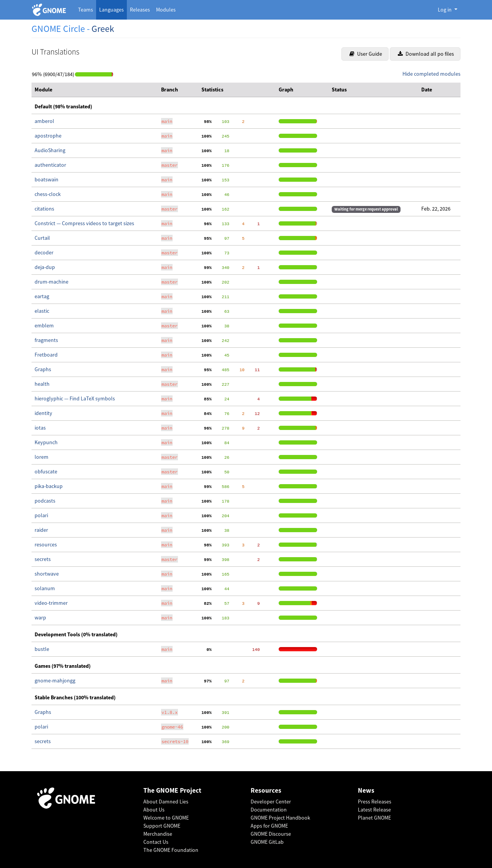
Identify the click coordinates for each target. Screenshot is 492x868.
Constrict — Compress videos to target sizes (84, 223)
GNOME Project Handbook (280, 818)
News (366, 791)
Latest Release (374, 810)
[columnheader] (95, 90)
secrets (43, 559)
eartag (42, 296)
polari (41, 515)
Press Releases (375, 802)
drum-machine (52, 282)
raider (41, 530)
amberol (44, 121)
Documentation (269, 810)
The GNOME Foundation (171, 850)
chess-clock (48, 194)
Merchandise (158, 834)
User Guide (366, 54)
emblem (44, 325)
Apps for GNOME (269, 826)
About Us (154, 810)
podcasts (45, 501)
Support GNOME (162, 826)
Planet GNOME (374, 818)
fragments (46, 340)
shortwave (47, 574)
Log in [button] (445, 10)
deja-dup (45, 267)
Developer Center (271, 802)
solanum (45, 588)
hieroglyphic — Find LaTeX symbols (75, 398)
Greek (103, 29)
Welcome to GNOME (166, 818)
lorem (42, 457)
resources (46, 544)
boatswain (47, 179)
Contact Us (156, 842)
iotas (40, 428)
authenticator (50, 165)
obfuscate (46, 471)
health (42, 384)
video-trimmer (51, 603)
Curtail (42, 238)
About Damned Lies (166, 802)
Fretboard (46, 355)
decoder (44, 252)
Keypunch (46, 442)
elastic (42, 311)
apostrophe (48, 136)
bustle (42, 649)
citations (44, 209)
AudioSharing (50, 150)
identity (43, 413)
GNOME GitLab (267, 842)
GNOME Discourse (271, 834)
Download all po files (426, 54)
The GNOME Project (172, 791)
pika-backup (49, 486)
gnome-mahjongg (55, 680)
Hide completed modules (431, 74)
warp (40, 617)
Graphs (43, 369)
